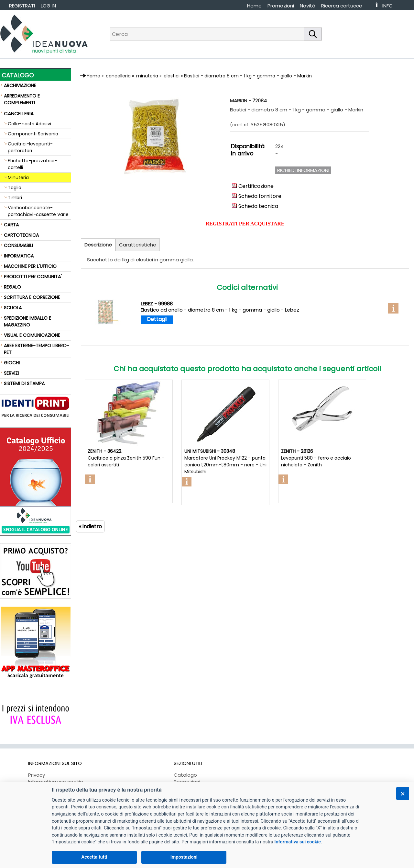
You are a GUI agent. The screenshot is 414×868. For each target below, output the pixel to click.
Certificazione (253, 186)
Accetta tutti (94, 857)
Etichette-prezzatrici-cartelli (32, 164)
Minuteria (18, 177)
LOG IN (48, 6)
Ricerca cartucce (342, 6)
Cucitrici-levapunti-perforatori (30, 147)
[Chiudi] (403, 794)
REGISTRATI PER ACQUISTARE (245, 224)
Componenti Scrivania (33, 134)
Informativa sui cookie (297, 842)
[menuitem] (345, 6)
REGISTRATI (22, 6)
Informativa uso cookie (56, 782)
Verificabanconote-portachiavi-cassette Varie (38, 211)
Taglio (15, 188)
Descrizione (98, 245)
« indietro (90, 526)
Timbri (15, 198)
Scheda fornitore (257, 196)
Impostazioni (184, 857)
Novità (308, 6)
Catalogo (185, 775)
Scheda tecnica (255, 206)
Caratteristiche (138, 245)
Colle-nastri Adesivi (29, 124)
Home (254, 6)
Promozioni (281, 6)
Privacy (37, 775)
